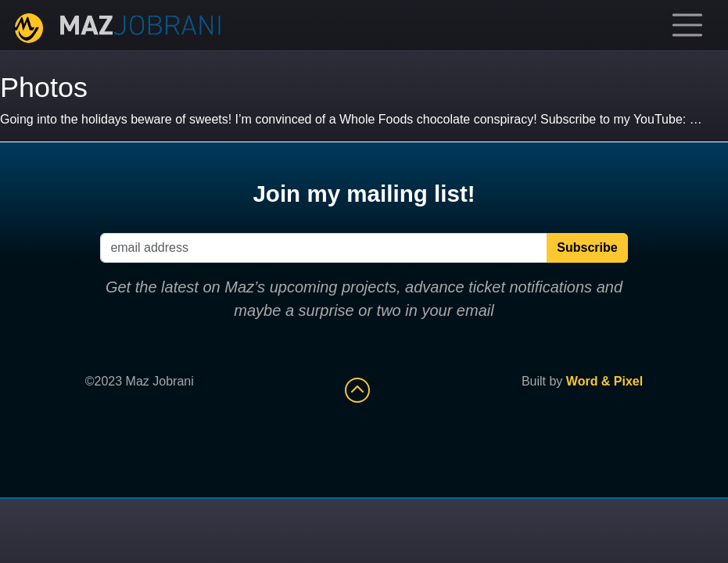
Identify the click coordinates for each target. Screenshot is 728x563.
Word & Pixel (604, 381)
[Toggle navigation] (687, 25)
